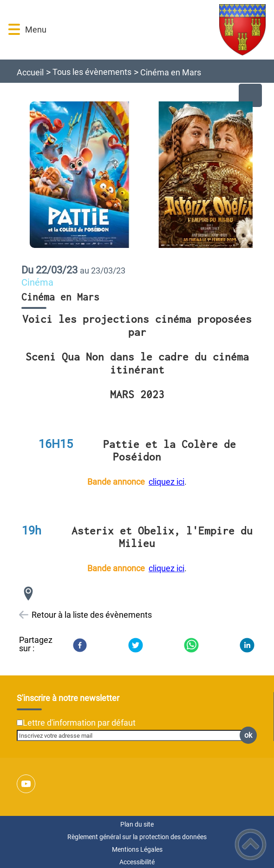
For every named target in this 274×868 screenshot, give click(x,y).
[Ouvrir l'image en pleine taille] (145, 175)
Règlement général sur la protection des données (137, 837)
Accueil (30, 72)
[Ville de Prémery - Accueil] (156, 30)
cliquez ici (166, 482)
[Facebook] (80, 645)
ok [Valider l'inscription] (248, 735)
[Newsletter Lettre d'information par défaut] (20, 723)
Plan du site (137, 824)
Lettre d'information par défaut (79, 723)
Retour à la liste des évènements (92, 615)
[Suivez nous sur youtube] (26, 784)
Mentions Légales (137, 849)
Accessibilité (137, 862)
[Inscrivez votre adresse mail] (133, 735)
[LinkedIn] (247, 645)
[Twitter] (136, 645)
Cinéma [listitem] (37, 283)
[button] (14, 30)
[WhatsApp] (191, 645)
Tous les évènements (92, 72)
